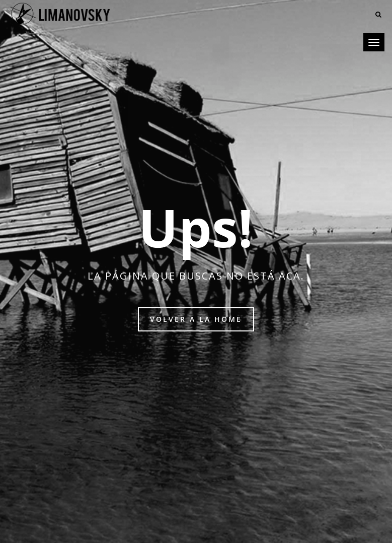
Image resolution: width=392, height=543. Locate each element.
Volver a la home (196, 319)
